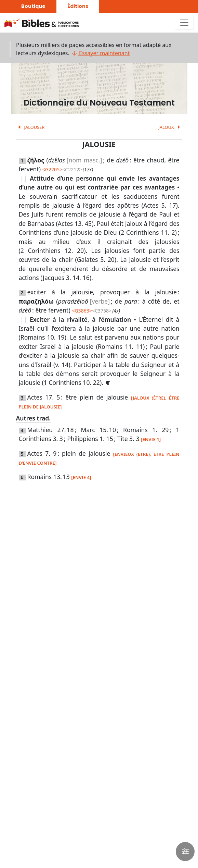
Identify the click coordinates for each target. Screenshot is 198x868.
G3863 (82, 311)
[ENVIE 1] (151, 439)
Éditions (78, 6)
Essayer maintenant (100, 53)
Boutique (33, 6)
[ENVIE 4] (81, 477)
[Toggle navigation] (184, 23)
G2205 (52, 169)
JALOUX (170, 127)
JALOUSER (30, 127)
